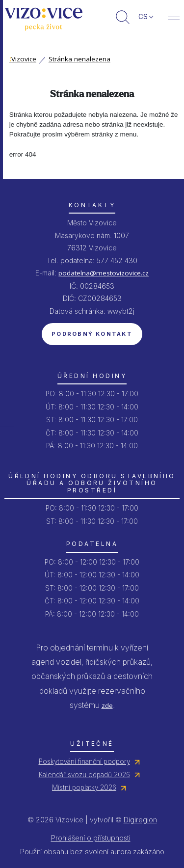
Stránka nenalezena (79, 59)
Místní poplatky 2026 (84, 787)
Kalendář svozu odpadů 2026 (84, 775)
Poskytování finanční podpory (84, 761)
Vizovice (23, 59)
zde (107, 705)
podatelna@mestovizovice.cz (104, 273)
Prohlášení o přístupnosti (91, 838)
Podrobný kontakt (92, 334)
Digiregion (140, 820)
